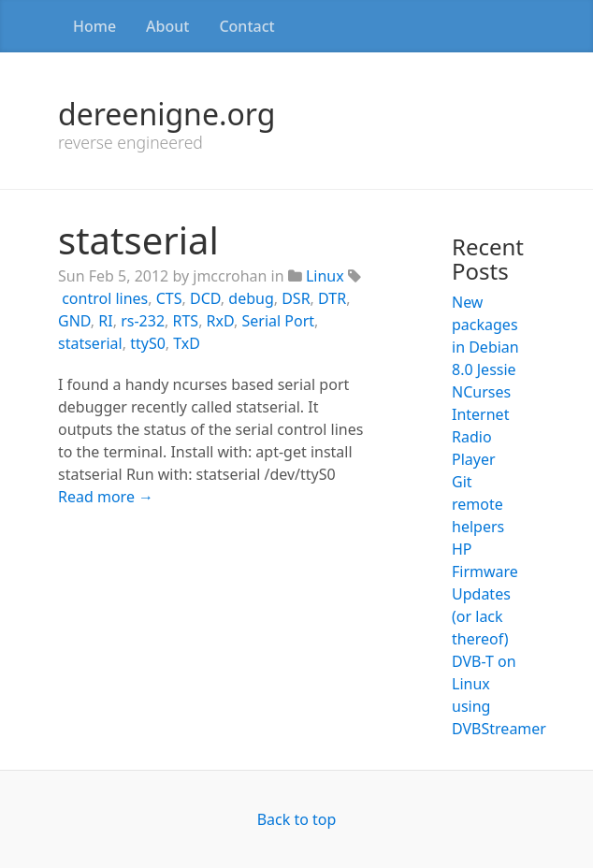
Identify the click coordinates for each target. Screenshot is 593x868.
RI (105, 321)
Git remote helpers (478, 504)
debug (251, 298)
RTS (186, 321)
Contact (246, 26)
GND (74, 321)
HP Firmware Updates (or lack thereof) (485, 594)
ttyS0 (148, 343)
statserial (138, 240)
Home (94, 26)
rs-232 (143, 321)
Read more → (106, 497)
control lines (105, 298)
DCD (205, 298)
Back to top (297, 819)
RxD (220, 321)
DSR (296, 298)
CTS (169, 298)
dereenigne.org (166, 114)
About (167, 26)
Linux (325, 276)
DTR (332, 298)
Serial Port (279, 321)
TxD (187, 343)
